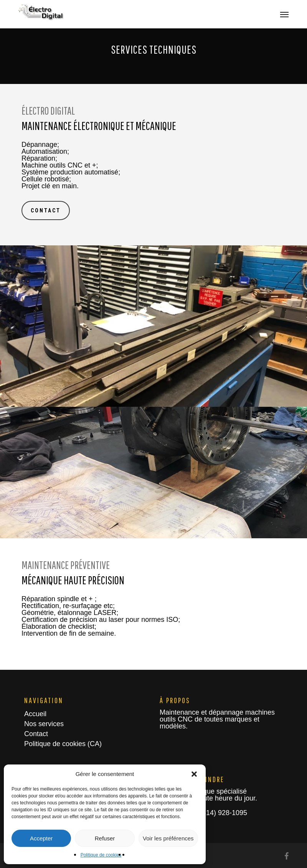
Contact (36, 734)
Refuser (105, 838)
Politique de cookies (101, 855)
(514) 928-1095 (223, 813)
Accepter (41, 838)
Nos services (44, 724)
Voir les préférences (168, 838)
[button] (194, 774)
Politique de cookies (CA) (63, 744)
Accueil (35, 714)
